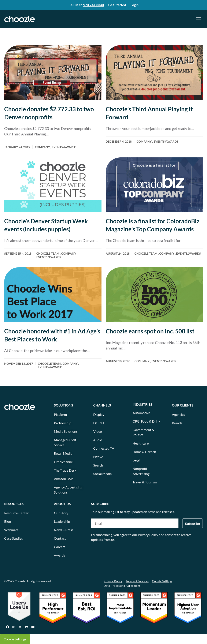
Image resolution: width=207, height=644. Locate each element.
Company (42, 147)
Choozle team (48, 253)
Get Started (117, 5)
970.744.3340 (93, 5)
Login (134, 5)
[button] (199, 19)
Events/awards (64, 147)
